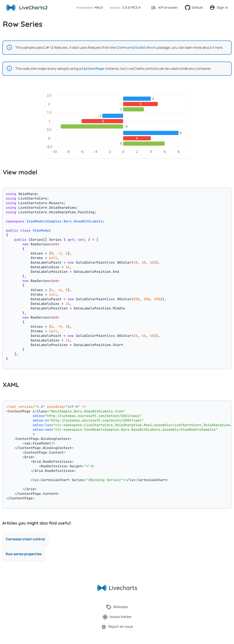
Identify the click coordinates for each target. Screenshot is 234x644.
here (219, 47)
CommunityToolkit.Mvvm (136, 47)
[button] (89, 8)
